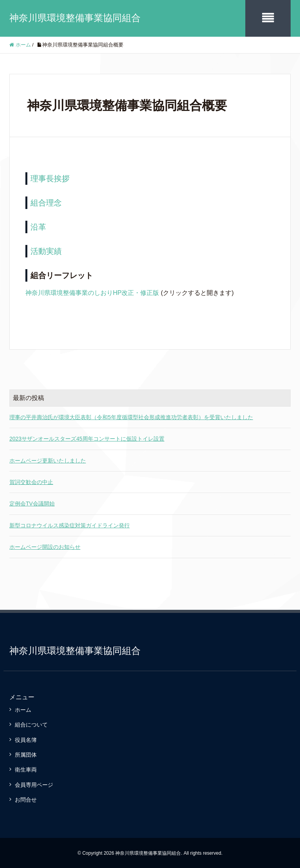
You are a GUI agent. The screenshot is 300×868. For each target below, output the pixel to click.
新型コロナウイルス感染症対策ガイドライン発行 (70, 525)
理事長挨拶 (50, 178)
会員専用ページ (34, 784)
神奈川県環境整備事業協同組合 (75, 18)
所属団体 (26, 754)
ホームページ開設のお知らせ (45, 547)
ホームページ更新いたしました (48, 460)
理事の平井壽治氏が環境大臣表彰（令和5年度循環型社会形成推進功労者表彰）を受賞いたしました (131, 416)
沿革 (38, 226)
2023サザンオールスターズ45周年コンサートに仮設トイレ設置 (87, 438)
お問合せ (26, 799)
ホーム (23, 709)
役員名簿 (26, 739)
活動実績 (46, 250)
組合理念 (46, 202)
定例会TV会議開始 (32, 503)
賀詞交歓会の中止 (31, 481)
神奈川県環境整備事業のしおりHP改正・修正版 (92, 292)
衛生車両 (26, 769)
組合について (31, 724)
